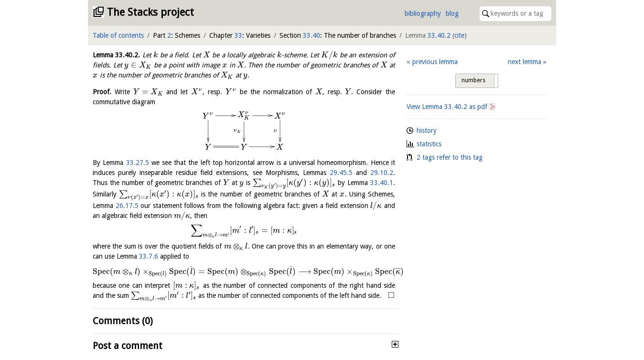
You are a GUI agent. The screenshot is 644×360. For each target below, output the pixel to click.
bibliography (423, 13)
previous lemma (435, 62)
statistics (429, 144)
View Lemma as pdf (447, 107)
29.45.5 (341, 173)
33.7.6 (149, 256)
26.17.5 (127, 206)
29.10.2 (382, 173)
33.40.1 (382, 183)
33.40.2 (439, 35)
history (427, 131)
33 (238, 35)
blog (452, 13)
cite (459, 35)
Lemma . (116, 55)
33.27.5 (138, 163)
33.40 (311, 35)
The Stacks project (150, 12)
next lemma (525, 62)
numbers (473, 80)
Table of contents (118, 35)
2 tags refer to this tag (450, 157)
